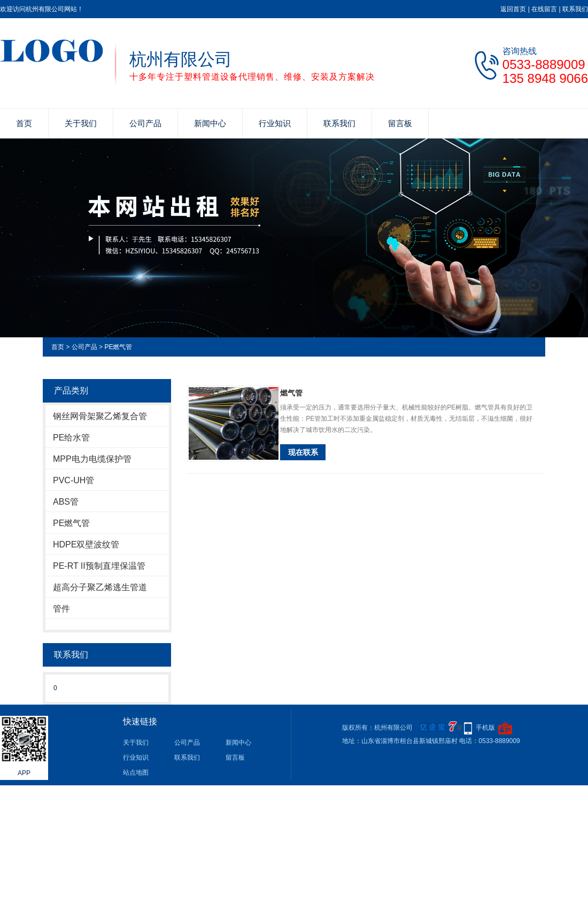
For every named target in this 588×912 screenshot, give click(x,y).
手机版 (485, 728)
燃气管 (291, 393)
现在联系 (303, 452)
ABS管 (66, 502)
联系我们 (575, 9)
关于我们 (81, 123)
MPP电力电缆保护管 (92, 459)
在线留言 (544, 9)
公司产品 (145, 123)
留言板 (400, 123)
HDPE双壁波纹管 (86, 544)
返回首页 (513, 9)
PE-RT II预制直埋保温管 (99, 566)
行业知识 (275, 123)
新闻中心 (210, 123)
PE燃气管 (118, 347)
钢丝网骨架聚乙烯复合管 (100, 416)
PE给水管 (71, 438)
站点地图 (136, 772)
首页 (24, 123)
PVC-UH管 (73, 480)
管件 (61, 609)
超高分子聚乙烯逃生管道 (100, 587)
